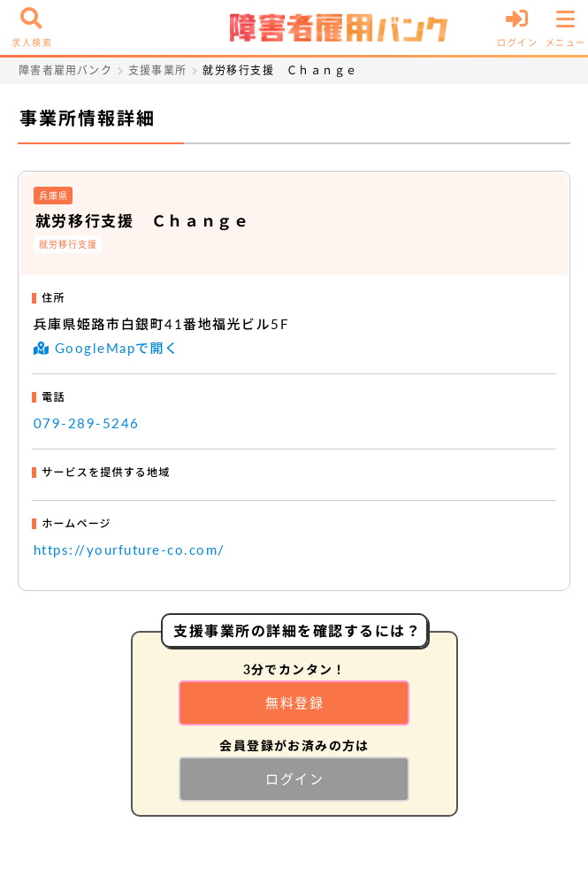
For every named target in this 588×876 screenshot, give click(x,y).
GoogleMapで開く (106, 348)
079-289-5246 (87, 423)
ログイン (294, 779)
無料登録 (294, 703)
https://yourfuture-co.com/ (130, 549)
